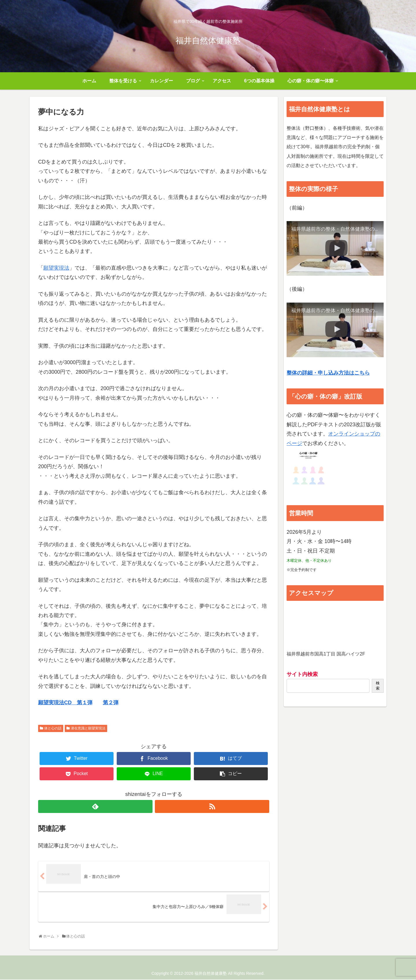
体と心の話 (53, 728)
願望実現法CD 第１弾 (65, 703)
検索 (378, 686)
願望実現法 (56, 268)
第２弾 (111, 703)
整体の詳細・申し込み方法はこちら (328, 373)
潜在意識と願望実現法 (88, 728)
